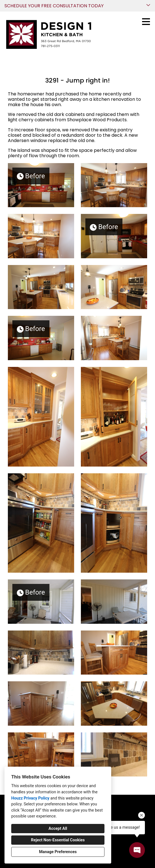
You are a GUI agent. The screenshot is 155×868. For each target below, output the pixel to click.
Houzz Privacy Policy (30, 798)
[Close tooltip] (142, 815)
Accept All (58, 829)
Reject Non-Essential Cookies (58, 840)
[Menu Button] (146, 22)
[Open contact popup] (137, 850)
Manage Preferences (58, 852)
